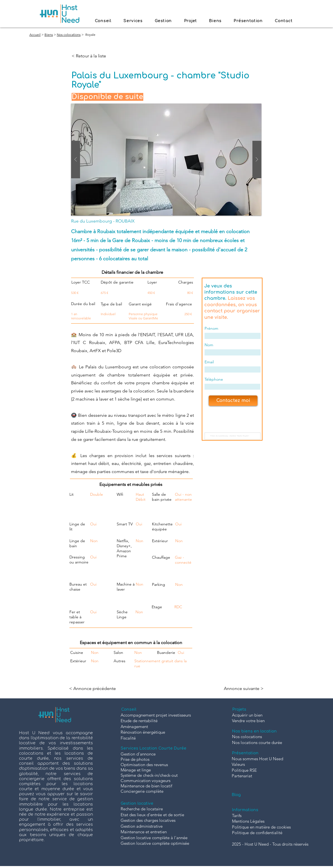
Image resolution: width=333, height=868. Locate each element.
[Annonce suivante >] (243, 689)
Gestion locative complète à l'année (154, 838)
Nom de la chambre (224, 428)
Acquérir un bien (247, 715)
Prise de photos (135, 759)
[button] (166, 160)
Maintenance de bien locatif (146, 786)
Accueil (35, 35)
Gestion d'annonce (138, 754)
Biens (49, 35)
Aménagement (134, 727)
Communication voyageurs (146, 781)
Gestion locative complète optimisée (155, 843)
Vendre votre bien (248, 721)
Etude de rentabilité (139, 721)
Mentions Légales (248, 821)
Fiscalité (128, 738)
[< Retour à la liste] (90, 56)
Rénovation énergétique (143, 732)
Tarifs (237, 816)
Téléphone (214, 379)
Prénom (211, 328)
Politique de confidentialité (257, 833)
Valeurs (238, 764)
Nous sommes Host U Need (257, 759)
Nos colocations (69, 35)
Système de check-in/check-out (149, 775)
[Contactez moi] (233, 401)
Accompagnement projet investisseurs (156, 715)
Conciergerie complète (142, 791)
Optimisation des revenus (144, 765)
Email (209, 362)
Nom (209, 345)
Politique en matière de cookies (261, 827)
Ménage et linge (136, 770)
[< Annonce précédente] (94, 689)
